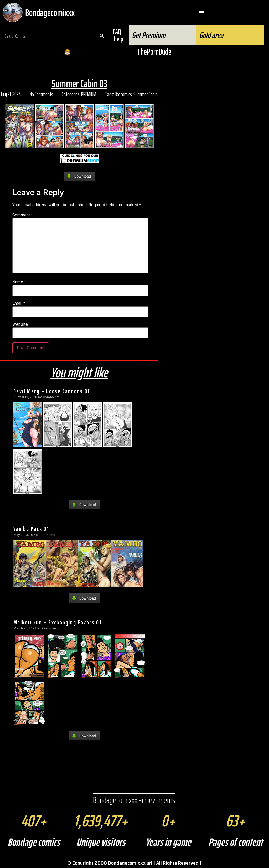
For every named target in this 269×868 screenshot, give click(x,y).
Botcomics (123, 94)
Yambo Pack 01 (31, 529)
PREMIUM (89, 94)
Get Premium (149, 35)
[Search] (102, 36)
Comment (23, 215)
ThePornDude (154, 52)
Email (19, 303)
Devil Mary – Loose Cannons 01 (52, 391)
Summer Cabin (146, 94)
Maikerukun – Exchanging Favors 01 (57, 622)
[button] (202, 12)
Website (20, 324)
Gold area (211, 35)
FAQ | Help (118, 35)
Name (19, 282)
